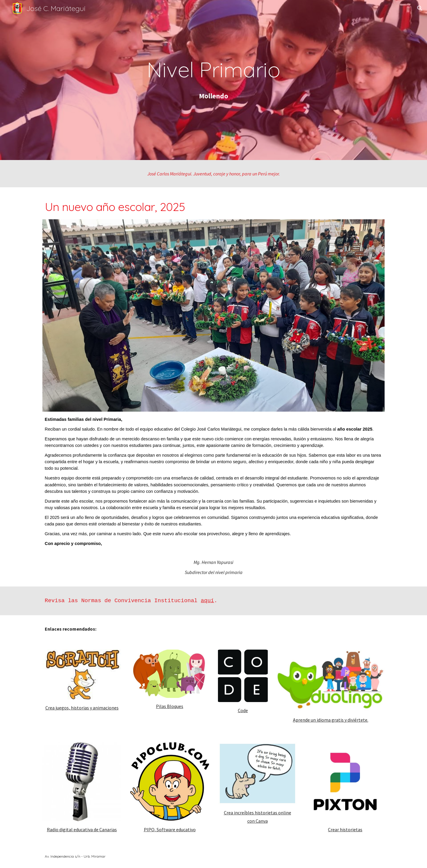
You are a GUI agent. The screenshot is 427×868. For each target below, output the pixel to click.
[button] (420, 8)
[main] (213, 70)
